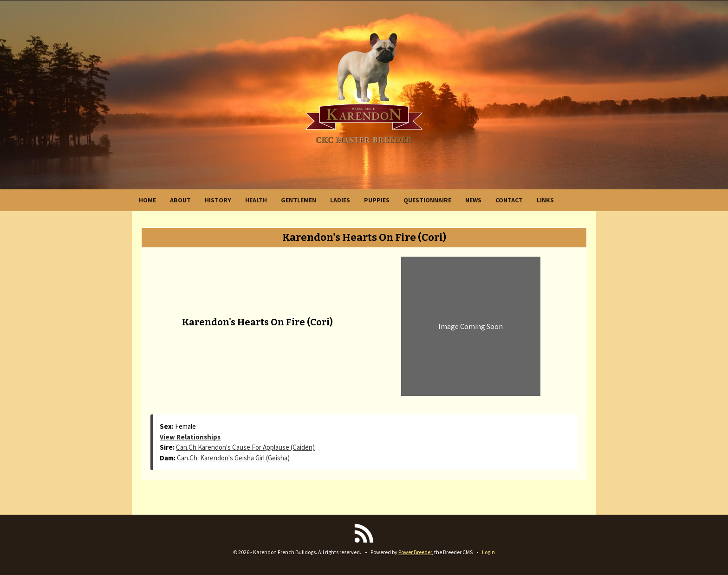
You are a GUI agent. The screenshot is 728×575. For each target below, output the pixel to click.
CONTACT (509, 200)
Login (488, 552)
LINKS (545, 200)
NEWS (473, 200)
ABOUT (180, 200)
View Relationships (190, 437)
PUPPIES (377, 200)
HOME (147, 200)
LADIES (340, 200)
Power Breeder (415, 552)
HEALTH (256, 200)
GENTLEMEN (299, 200)
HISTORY (218, 200)
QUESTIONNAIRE (427, 200)
